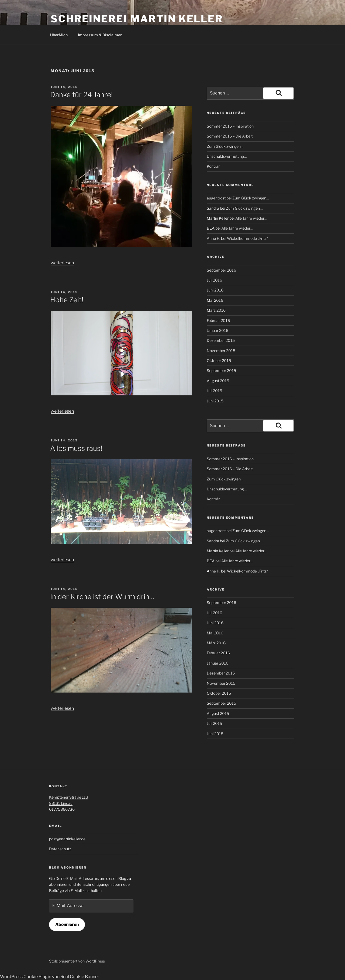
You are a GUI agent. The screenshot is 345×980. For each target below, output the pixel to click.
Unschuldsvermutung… (227, 156)
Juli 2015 (214, 391)
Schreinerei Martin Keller (137, 19)
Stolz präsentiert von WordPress (77, 961)
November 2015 (221, 351)
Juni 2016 (215, 290)
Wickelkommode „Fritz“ (248, 238)
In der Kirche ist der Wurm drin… (102, 597)
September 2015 (221, 370)
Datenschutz (60, 849)
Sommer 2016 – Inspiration (230, 126)
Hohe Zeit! (67, 300)
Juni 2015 (215, 401)
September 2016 (221, 270)
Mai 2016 (215, 300)
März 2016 (216, 310)
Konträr (213, 166)
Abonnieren (67, 924)
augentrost (216, 198)
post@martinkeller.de (67, 839)
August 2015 (218, 381)
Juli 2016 (214, 280)
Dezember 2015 (221, 340)
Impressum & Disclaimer (100, 35)
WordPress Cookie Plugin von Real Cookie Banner (50, 977)
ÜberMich (59, 35)
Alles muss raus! (76, 448)
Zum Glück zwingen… (225, 146)
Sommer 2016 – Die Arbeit (230, 136)
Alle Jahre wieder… (251, 218)
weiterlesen (62, 263)
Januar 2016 (218, 330)
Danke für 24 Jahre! (81, 95)
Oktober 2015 (219, 361)
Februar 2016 (218, 320)
